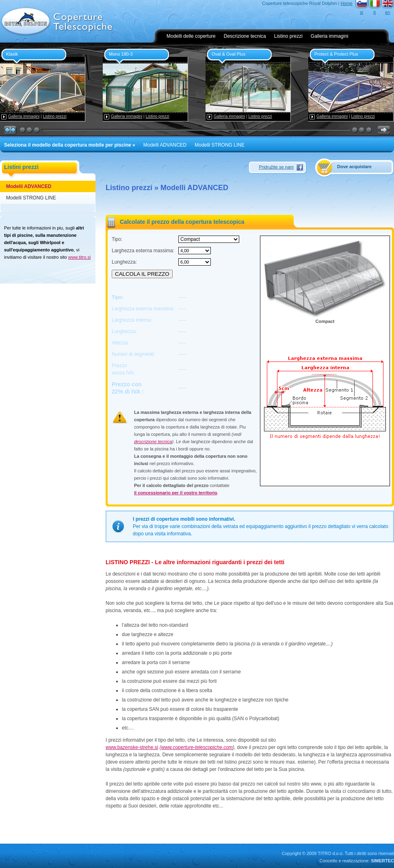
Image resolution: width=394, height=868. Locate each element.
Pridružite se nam (276, 167)
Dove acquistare (354, 167)
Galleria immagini (330, 36)
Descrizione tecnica (245, 36)
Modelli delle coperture (191, 36)
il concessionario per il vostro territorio (176, 493)
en (388, 12)
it (375, 12)
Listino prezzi (288, 36)
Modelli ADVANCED (165, 145)
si (362, 12)
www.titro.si (80, 257)
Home (347, 3)
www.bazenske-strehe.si (132, 747)
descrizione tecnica (153, 442)
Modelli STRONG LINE (220, 145)
